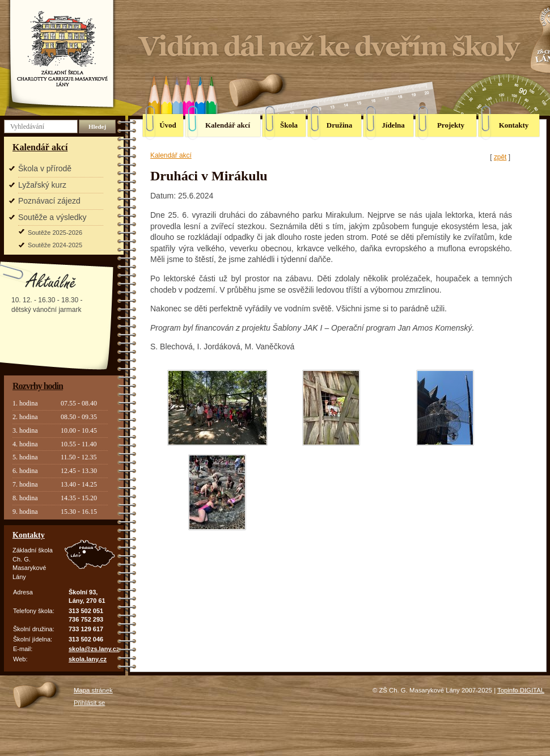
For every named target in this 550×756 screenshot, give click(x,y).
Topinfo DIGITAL (521, 690)
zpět (500, 157)
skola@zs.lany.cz (94, 649)
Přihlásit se (89, 703)
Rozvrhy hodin (38, 386)
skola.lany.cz (88, 659)
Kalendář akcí (40, 147)
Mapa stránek (93, 690)
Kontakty (29, 535)
